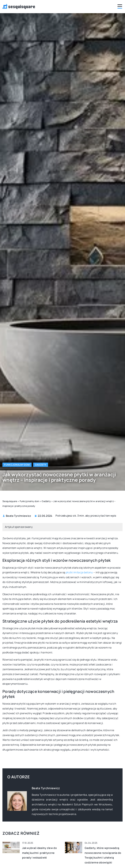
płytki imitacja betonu (79, 572)
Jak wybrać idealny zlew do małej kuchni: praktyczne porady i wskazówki (39, 853)
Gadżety (41, 465)
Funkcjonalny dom (17, 465)
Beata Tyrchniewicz (18, 516)
